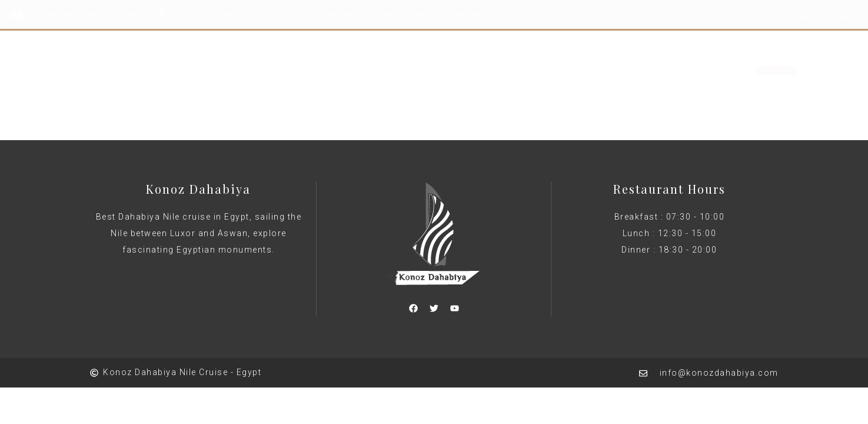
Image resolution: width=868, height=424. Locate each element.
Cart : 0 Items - (804, 17)
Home (356, 70)
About (460, 70)
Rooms (408, 70)
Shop (508, 70)
